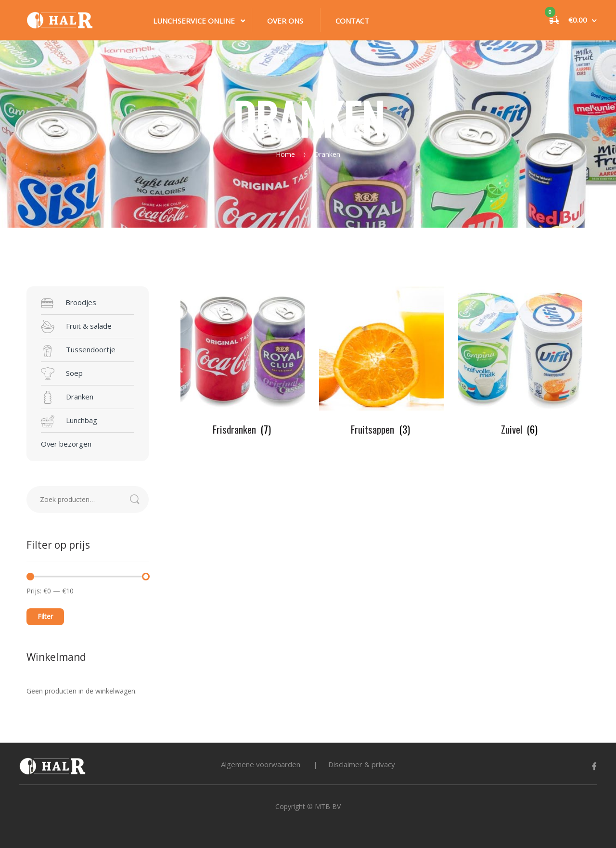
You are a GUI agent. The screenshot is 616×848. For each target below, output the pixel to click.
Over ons (285, 21)
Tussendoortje (78, 350)
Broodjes (69, 303)
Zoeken (139, 500)
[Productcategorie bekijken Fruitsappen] (381, 361)
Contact (352, 21)
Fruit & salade (76, 327)
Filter (45, 616)
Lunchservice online (194, 21)
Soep (62, 374)
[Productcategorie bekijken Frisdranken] (243, 361)
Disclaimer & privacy (362, 764)
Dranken (67, 398)
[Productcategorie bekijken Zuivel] (520, 361)
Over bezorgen (66, 444)
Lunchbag (69, 421)
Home (285, 154)
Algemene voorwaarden (261, 764)
